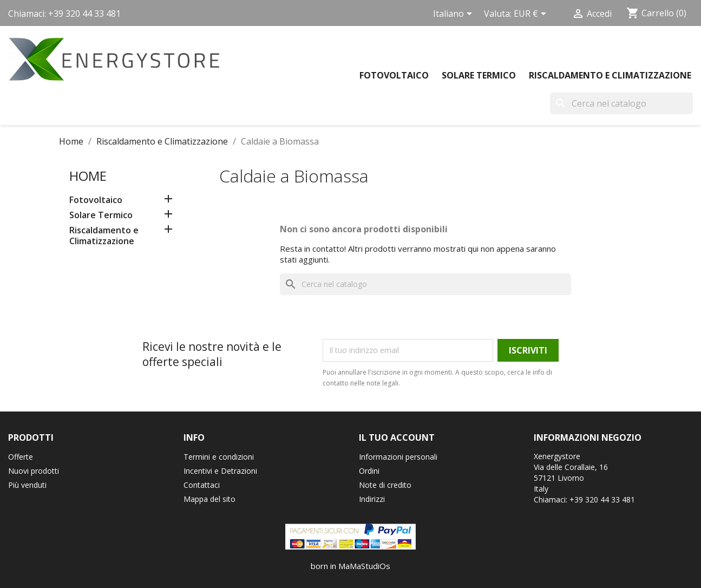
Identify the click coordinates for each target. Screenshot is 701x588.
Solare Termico (479, 75)
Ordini (369, 471)
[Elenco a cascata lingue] (454, 15)
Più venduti (27, 485)
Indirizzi (372, 499)
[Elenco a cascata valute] (532, 15)
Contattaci (202, 485)
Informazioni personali (398, 457)
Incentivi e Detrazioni (220, 471)
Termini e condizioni (219, 457)
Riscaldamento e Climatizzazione (610, 75)
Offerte (21, 457)
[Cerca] (621, 103)
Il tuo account (397, 437)
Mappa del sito (209, 499)
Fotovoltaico (394, 75)
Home (88, 176)
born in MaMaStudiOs (350, 566)
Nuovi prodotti (34, 471)
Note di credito (385, 485)
